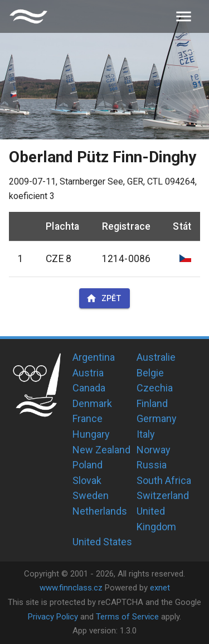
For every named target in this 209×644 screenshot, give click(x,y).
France (88, 418)
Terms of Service (127, 617)
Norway (154, 450)
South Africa (164, 480)
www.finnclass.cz (71, 588)
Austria (88, 373)
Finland (152, 403)
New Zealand (101, 450)
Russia (152, 465)
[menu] (184, 16)
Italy (146, 434)
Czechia (155, 388)
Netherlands (100, 511)
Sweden (91, 495)
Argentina (94, 357)
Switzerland (163, 495)
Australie (156, 357)
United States (102, 542)
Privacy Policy (53, 617)
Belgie (150, 373)
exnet (160, 588)
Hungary (91, 434)
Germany (157, 418)
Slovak (87, 480)
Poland (88, 465)
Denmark (92, 403)
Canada (89, 388)
